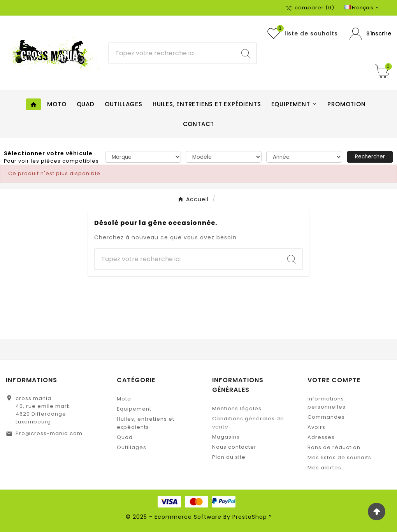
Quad (125, 437)
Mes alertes (324, 468)
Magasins (226, 437)
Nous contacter (234, 447)
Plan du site (229, 457)
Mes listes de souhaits (339, 457)
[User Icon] (370, 34)
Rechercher (370, 157)
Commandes (326, 417)
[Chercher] (172, 53)
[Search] (246, 53)
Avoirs (316, 427)
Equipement (134, 409)
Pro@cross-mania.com (49, 433)
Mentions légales (237, 408)
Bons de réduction (334, 447)
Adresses (321, 437)
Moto (124, 399)
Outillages (132, 447)
